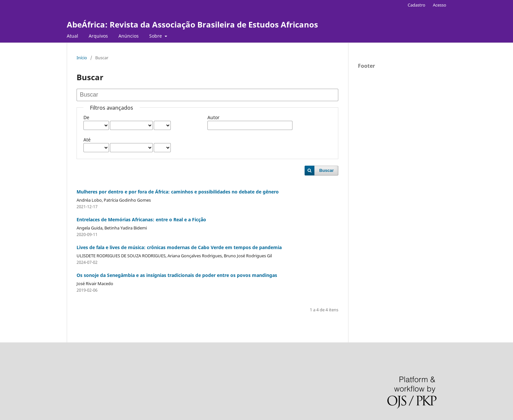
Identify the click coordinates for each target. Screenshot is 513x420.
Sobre (156, 36)
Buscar (327, 170)
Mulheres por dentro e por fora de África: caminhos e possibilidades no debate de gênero (178, 192)
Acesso (440, 5)
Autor (213, 117)
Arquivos (98, 36)
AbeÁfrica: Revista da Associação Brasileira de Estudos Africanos (192, 24)
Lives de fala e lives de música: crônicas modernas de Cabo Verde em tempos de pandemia (179, 247)
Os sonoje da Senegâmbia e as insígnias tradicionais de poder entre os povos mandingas (177, 275)
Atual (72, 36)
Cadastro (416, 5)
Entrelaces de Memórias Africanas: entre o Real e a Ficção (141, 219)
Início (82, 58)
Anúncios (129, 36)
